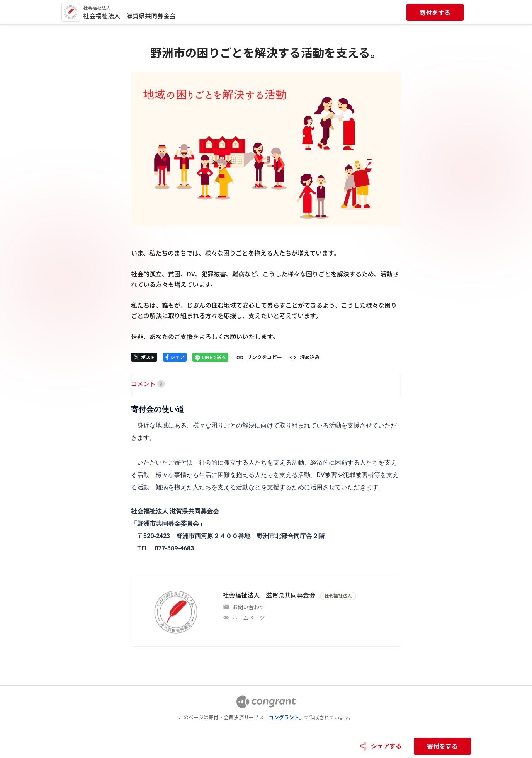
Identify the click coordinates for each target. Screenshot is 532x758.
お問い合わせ (248, 607)
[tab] (140, 384)
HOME (140, 383)
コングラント (284, 717)
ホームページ (248, 618)
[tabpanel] (266, 479)
